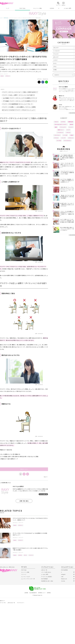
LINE (62, 577)
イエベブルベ (57, 135)
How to (2, 76)
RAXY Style (22, 8)
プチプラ (68, 132)
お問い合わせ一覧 (11, 603)
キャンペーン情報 (37, 8)
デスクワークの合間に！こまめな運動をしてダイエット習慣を (19, 107)
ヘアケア (55, 60)
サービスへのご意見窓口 (47, 577)
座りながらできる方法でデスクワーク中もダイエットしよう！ (19, 110)
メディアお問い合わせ (46, 572)
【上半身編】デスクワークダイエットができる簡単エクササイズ (20, 98)
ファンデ (63, 138)
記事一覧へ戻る (24, 501)
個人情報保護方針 (33, 593)
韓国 (56, 127)
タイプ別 (59, 141)
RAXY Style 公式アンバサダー (61, 124)
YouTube (63, 581)
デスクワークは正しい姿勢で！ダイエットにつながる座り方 (18, 95)
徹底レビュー (61, 130)
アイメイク (56, 54)
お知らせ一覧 (44, 570)
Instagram (63, 574)
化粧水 (72, 135)
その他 (55, 70)
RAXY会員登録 (64, 570)
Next (45, 477)
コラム (55, 66)
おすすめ (20, 555)
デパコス (56, 138)
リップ (68, 130)
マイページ (24, 574)
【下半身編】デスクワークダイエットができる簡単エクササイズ (20, 101)
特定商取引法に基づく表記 (47, 581)
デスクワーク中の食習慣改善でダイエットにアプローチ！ (18, 104)
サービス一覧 (3, 603)
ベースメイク (56, 51)
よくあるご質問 (67, 8)
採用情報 (49, 593)
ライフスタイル (67, 141)
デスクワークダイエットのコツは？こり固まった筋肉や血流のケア (20, 92)
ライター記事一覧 (43, 494)
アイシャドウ (63, 127)
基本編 (71, 124)
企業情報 (26, 593)
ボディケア (6, 74)
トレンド (71, 127)
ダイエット (8, 76)
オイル (25, 555)
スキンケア (56, 48)
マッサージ (31, 555)
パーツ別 (65, 135)
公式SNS (52, 8)
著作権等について (42, 593)
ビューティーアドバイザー (27, 579)
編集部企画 (71, 122)
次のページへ (24, 469)
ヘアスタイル (60, 132)
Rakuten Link (64, 579)
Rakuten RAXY (7, 3)
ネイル (55, 63)
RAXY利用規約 (45, 579)
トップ (7, 8)
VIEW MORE (72, 113)
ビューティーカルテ (26, 577)
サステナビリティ (21, 603)
